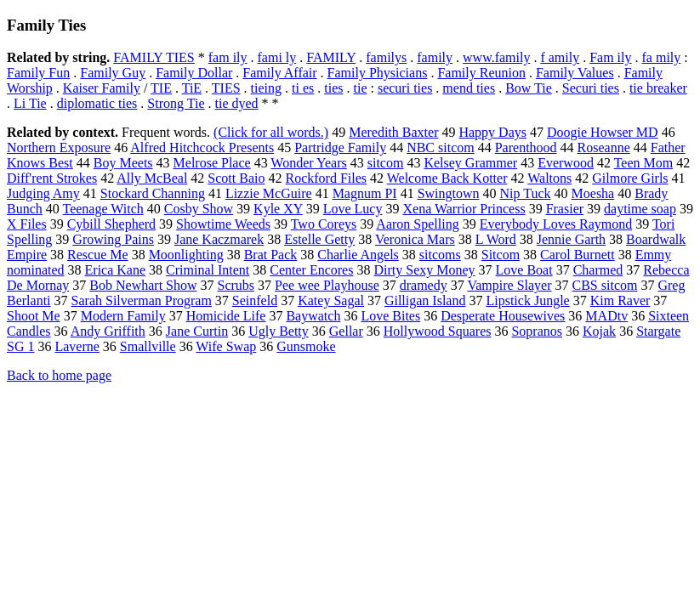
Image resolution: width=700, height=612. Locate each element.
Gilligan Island (425, 300)
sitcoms (440, 255)
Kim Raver (620, 300)
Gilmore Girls (630, 178)
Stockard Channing (153, 193)
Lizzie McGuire (269, 193)
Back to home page (59, 375)
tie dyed (236, 103)
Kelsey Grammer (470, 163)
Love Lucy (353, 209)
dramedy (424, 285)
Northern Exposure (59, 147)
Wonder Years (308, 163)
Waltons (549, 178)
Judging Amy (43, 193)
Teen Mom (644, 163)
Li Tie (30, 103)
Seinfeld (255, 300)
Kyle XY (278, 209)
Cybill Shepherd (111, 224)
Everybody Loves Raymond (556, 224)
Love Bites (390, 316)
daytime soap (640, 209)
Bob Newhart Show (143, 285)
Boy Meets (123, 163)
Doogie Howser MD (603, 132)
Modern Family (123, 316)
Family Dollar (194, 73)
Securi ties (591, 88)
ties (333, 88)
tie (360, 88)
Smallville (148, 346)
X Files (27, 224)
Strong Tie (176, 103)
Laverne (77, 346)
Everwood (566, 163)
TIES (226, 88)
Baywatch (313, 316)
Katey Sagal (331, 300)
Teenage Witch (103, 209)
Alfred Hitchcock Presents (202, 147)
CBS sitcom (605, 285)
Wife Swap (226, 346)
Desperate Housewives (503, 316)
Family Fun (38, 73)
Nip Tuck (526, 193)
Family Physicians (378, 73)
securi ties (405, 88)
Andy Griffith (108, 331)
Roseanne (604, 147)
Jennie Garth (571, 239)
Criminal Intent (208, 270)
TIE (161, 88)
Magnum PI (365, 193)
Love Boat (524, 270)
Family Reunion (481, 73)
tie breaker (658, 88)
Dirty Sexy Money (424, 270)
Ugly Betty (279, 331)
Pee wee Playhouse (327, 285)
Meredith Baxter (393, 132)
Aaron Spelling (417, 224)
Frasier (565, 209)
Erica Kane (116, 270)
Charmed (598, 270)
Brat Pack (271, 255)
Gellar (346, 331)
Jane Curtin (197, 331)
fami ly (277, 57)
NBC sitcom (441, 147)
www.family (496, 57)
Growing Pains (113, 239)
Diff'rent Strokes (52, 178)
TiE (192, 88)
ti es (303, 88)
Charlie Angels (358, 255)
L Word (496, 239)
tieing (266, 88)
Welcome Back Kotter (447, 178)
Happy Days (492, 132)
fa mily (662, 57)
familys (386, 57)
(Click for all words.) (271, 132)
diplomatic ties (97, 103)
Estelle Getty (319, 239)
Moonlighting (186, 255)
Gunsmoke (306, 346)
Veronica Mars (415, 239)
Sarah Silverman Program (142, 300)
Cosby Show (199, 209)
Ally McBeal (152, 178)
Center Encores (311, 270)
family (435, 57)
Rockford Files (326, 178)
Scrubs (236, 285)
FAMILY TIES (154, 57)
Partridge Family (340, 147)
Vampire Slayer (509, 285)
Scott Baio (236, 178)
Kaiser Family (102, 88)
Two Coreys (324, 224)
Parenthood (526, 147)
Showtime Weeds (223, 224)
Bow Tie (529, 88)
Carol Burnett (578, 255)
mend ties (469, 88)
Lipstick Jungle (527, 300)
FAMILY (331, 57)
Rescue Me (98, 255)
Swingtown (449, 193)
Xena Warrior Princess (464, 209)
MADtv (606, 316)
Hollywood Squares (438, 331)
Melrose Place (212, 163)
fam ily (228, 57)
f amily (560, 57)
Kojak (599, 331)
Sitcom (501, 255)
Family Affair (279, 73)
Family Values (575, 73)
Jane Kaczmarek (219, 239)
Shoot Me (34, 316)
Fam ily (610, 57)
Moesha (593, 193)
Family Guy (113, 73)
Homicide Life (226, 316)
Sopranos (537, 331)
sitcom (386, 163)
